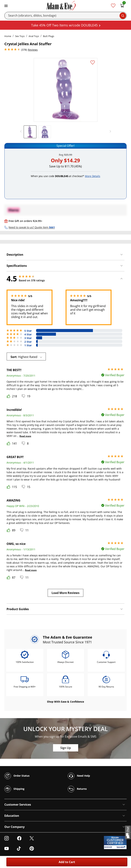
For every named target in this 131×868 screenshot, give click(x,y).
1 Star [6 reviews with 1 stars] (28, 345)
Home (8, 36)
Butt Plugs (49, 36)
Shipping (14, 789)
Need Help (79, 776)
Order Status (17, 776)
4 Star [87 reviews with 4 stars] (28, 334)
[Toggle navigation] (6, 5)
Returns (77, 789)
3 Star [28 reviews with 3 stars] (28, 338)
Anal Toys (34, 36)
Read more (25, 436)
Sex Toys (20, 36)
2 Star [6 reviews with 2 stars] (28, 342)
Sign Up (66, 748)
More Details (93, 176)
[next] (109, 131)
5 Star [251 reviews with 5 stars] (28, 331)
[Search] (65, 16)
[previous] (22, 131)
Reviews (33, 50)
